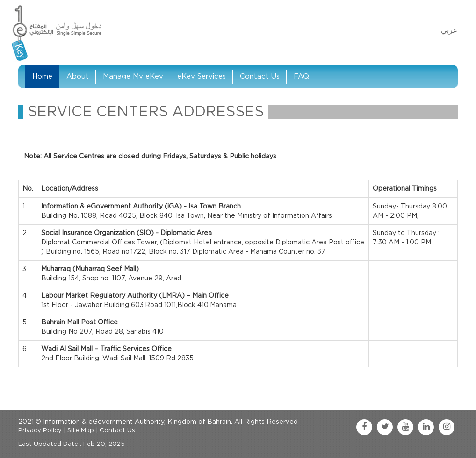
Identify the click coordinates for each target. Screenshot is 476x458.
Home (42, 76)
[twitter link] (385, 427)
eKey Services (202, 76)
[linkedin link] (426, 427)
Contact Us (260, 76)
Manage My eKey (133, 76)
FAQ (301, 76)
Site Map (81, 431)
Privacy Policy (40, 431)
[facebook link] (364, 427)
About (78, 76)
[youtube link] (405, 427)
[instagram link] (447, 427)
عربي (449, 30)
